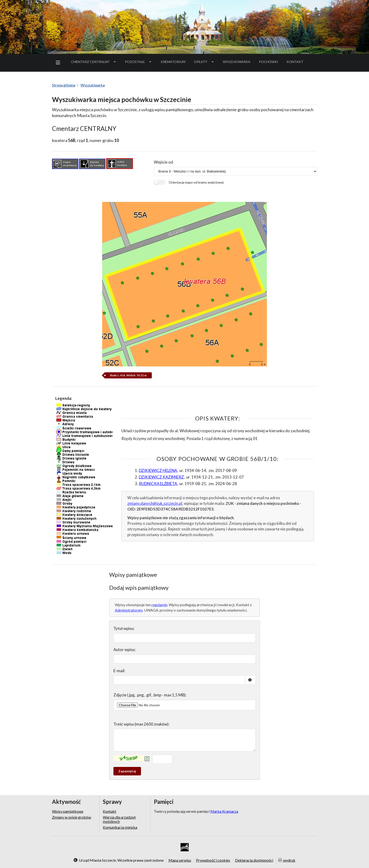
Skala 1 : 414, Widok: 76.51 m (128, 375)
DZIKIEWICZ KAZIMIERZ (161, 477)
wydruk (287, 860)
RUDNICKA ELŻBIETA (158, 484)
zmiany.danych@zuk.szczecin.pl (155, 503)
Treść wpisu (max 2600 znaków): (141, 724)
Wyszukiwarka (237, 62)
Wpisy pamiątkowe (68, 811)
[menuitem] (59, 63)
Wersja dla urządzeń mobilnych (119, 819)
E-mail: (119, 671)
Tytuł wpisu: (124, 628)
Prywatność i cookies (213, 860)
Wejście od (163, 162)
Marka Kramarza (224, 811)
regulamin (159, 605)
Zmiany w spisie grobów (72, 817)
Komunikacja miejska (120, 827)
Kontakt (295, 62)
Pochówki (270, 63)
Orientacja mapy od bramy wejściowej (196, 182)
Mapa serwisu (180, 860)
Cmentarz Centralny (94, 62)
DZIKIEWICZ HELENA (158, 470)
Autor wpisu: (124, 650)
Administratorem (129, 610)
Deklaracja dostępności (254, 860)
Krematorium (173, 62)
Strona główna (64, 85)
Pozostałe (139, 62)
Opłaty (204, 62)
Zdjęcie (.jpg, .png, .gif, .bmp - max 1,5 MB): (150, 695)
